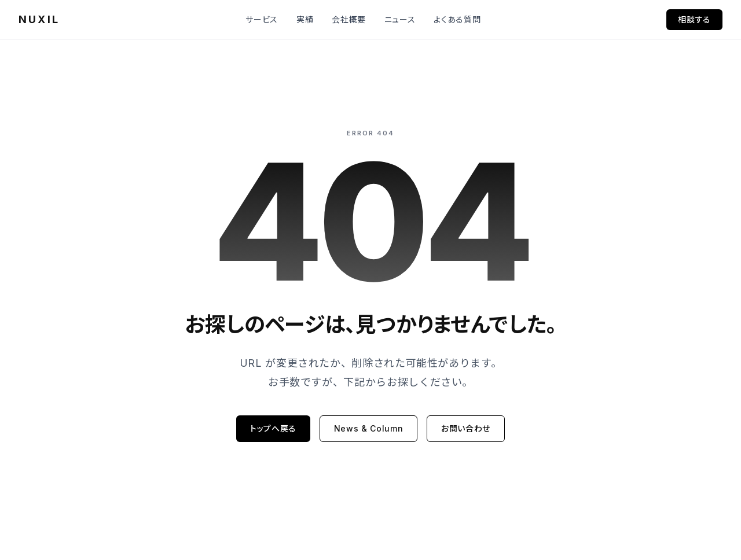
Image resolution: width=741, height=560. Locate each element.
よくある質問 (457, 19)
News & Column (368, 428)
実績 (305, 19)
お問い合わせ (466, 428)
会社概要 (349, 19)
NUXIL (39, 19)
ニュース (400, 19)
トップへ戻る (273, 428)
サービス (262, 19)
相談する (694, 19)
